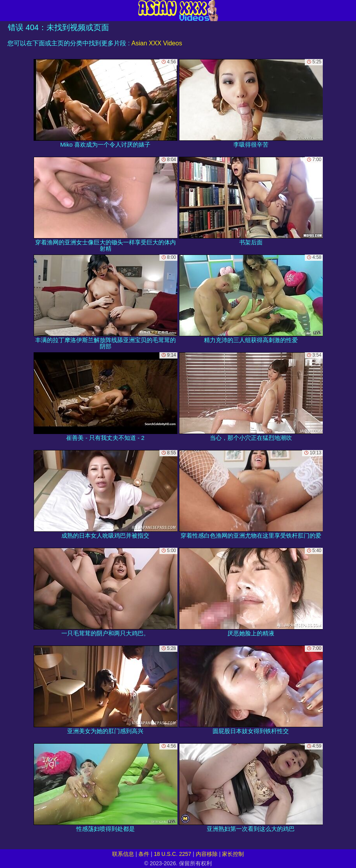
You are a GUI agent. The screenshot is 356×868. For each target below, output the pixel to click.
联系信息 (123, 854)
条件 (144, 854)
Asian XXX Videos (157, 43)
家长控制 (233, 854)
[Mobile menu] (7, 11)
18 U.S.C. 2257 (173, 854)
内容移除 (207, 854)
